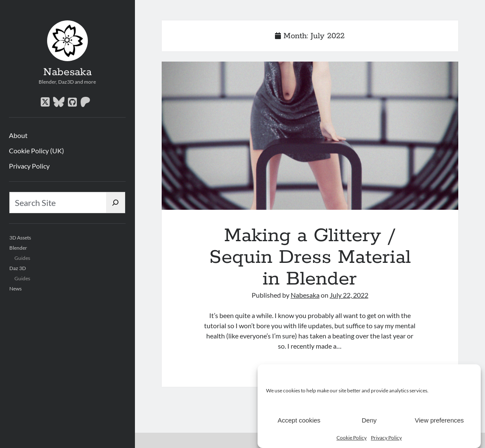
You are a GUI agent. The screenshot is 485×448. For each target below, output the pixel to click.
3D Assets (20, 238)
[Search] (116, 203)
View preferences (440, 421)
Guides (22, 258)
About (18, 135)
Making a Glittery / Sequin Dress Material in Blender (310, 136)
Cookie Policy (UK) (36, 151)
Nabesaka (67, 72)
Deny (369, 421)
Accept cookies (299, 421)
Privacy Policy (386, 438)
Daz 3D (18, 268)
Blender (18, 248)
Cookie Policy (352, 438)
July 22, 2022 (349, 295)
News (15, 289)
